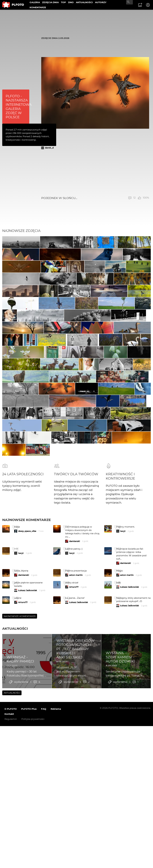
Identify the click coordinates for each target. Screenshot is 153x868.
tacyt (123, 719)
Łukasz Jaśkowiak (28, 778)
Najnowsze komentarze (27, 707)
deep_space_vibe (27, 719)
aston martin (76, 763)
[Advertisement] (95, 173)
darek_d (49, 148)
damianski (75, 729)
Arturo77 (74, 775)
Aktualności (15, 816)
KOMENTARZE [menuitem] (38, 7)
